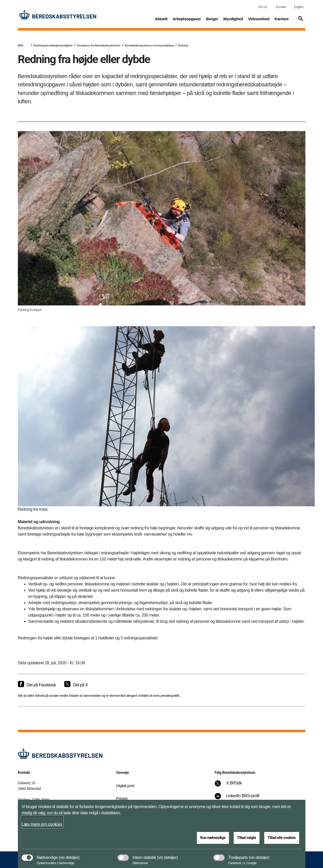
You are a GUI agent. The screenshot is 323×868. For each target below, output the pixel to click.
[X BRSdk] (232, 786)
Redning (183, 45)
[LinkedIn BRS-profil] (240, 798)
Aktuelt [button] (161, 18)
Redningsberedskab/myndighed (53, 45)
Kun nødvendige (213, 838)
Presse (122, 798)
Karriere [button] (282, 18)
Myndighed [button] (233, 18)
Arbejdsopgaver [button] (187, 18)
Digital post (125, 786)
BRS (21, 45)
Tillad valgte (247, 838)
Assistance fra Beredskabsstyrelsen (98, 45)
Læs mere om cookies (42, 824)
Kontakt (281, 7)
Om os (263, 7)
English (299, 7)
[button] (300, 21)
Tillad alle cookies (282, 838)
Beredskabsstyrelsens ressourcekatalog (149, 45)
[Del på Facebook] (37, 685)
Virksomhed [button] (259, 18)
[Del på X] (76, 685)
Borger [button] (212, 18)
